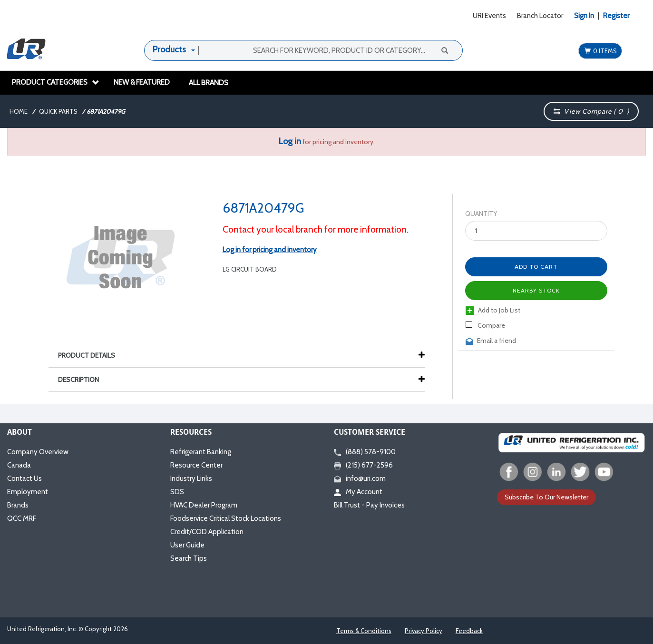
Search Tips (189, 558)
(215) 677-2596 (363, 465)
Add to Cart (536, 267)
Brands (18, 505)
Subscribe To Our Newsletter (546, 497)
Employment (28, 492)
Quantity (481, 214)
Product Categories (56, 82)
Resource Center (196, 465)
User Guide (187, 545)
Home (19, 111)
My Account (358, 492)
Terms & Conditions (364, 631)
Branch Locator (540, 16)
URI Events (489, 16)
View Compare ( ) (591, 111)
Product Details (91, 355)
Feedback (469, 631)
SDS (177, 492)
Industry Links (191, 478)
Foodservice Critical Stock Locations (226, 518)
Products (169, 49)
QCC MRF (22, 518)
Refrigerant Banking (201, 452)
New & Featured (142, 82)
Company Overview (38, 452)
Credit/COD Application (207, 532)
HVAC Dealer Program (204, 505)
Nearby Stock (536, 290)
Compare (485, 325)
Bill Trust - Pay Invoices (369, 505)
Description (83, 380)
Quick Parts (58, 111)
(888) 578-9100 (365, 452)
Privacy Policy (424, 631)
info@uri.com (360, 478)
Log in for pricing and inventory (270, 250)
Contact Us (24, 478)
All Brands (209, 83)
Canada (19, 465)
